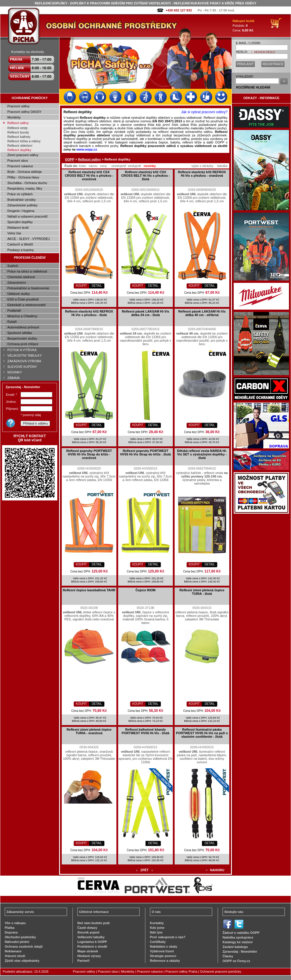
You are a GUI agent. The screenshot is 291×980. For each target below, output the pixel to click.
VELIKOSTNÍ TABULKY (25, 355)
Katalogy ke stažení (238, 942)
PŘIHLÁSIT (245, 64)
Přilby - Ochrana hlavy (23, 177)
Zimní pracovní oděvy (23, 155)
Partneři (83, 961)
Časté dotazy (87, 928)
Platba (10, 928)
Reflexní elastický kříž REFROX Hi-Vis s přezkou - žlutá (89, 313)
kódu (83, 166)
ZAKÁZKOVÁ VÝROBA (24, 361)
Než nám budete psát (93, 923)
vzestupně (119, 166)
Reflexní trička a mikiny (24, 141)
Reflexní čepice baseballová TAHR (89, 590)
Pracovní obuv (18, 161)
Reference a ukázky (165, 961)
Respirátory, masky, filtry (25, 188)
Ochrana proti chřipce (23, 344)
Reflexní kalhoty (19, 137)
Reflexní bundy (18, 132)
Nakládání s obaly (164, 946)
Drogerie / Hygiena (21, 211)
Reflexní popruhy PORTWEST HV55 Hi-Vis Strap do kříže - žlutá (145, 453)
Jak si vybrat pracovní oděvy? (204, 112)
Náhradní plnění (17, 942)
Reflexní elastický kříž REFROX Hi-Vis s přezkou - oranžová (202, 174)
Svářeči (13, 266)
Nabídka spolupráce (238, 937)
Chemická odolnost (21, 277)
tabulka (222, 166)
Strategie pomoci (163, 956)
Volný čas (14, 233)
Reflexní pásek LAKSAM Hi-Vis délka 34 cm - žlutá (145, 313)
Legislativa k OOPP (92, 942)
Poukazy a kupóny (21, 250)
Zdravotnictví (17, 283)
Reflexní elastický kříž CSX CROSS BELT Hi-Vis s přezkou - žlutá (145, 176)
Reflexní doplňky (19, 150)
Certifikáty (158, 942)
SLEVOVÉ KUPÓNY (22, 367)
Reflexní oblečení (20, 146)
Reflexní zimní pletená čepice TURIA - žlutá (202, 592)
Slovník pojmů (88, 932)
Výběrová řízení (162, 951)
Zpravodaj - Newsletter (240, 951)
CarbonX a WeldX (20, 244)
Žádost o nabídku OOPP (241, 933)
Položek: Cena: (244, 26)
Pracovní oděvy (19, 106)
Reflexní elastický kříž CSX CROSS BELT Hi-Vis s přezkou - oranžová (89, 176)
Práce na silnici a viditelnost (27, 271)
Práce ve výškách (20, 194)
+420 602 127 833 (179, 10)
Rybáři (12, 322)
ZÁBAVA (14, 378)
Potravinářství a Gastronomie (28, 288)
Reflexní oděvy (18, 123)
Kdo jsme (157, 928)
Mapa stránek (88, 951)
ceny (103, 166)
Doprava (11, 932)
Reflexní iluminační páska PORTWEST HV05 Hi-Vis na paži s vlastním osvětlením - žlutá (202, 733)
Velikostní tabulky (91, 937)
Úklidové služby (19, 294)
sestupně (134, 166)
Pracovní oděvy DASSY (24, 112)
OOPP (70, 159)
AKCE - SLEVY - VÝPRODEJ (29, 239)
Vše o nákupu (15, 923)
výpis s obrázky (202, 166)
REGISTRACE (273, 64)
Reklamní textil (18, 228)
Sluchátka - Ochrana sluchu (27, 183)
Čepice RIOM (145, 590)
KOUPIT (81, 286)
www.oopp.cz (87, 149)
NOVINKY (15, 372)
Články (228, 956)
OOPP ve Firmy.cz (236, 961)
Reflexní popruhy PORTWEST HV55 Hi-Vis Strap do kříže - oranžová (89, 454)
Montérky (14, 117)
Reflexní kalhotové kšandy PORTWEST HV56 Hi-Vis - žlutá (145, 731)
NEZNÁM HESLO (265, 52)
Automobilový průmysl (23, 327)
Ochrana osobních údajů (24, 946)
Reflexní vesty (17, 128)
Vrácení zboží (15, 956)
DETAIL (97, 286)
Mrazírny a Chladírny (22, 316)
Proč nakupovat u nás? (168, 937)
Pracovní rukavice (20, 166)
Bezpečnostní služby (22, 338)
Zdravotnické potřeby (22, 205)
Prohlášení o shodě (92, 946)
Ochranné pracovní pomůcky (221, 971)
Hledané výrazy (89, 956)
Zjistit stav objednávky (22, 961)
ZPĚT (144, 870)
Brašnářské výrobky (22, 200)
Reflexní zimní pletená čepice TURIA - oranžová (89, 731)
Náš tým (156, 932)
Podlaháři (14, 310)
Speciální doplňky (20, 222)
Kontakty (157, 923)
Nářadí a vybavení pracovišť (27, 216)
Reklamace (13, 951)
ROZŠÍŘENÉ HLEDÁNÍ (253, 87)
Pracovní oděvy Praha (181, 971)
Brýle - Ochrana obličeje (25, 172)
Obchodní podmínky (20, 937)
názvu (93, 166)
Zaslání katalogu (235, 947)
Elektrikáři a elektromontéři (26, 305)
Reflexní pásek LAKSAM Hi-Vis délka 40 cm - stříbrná (202, 313)
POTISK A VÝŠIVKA (22, 350)
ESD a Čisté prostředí (23, 299)
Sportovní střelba (20, 333)
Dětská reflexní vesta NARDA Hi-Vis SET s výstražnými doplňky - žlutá (202, 454)
